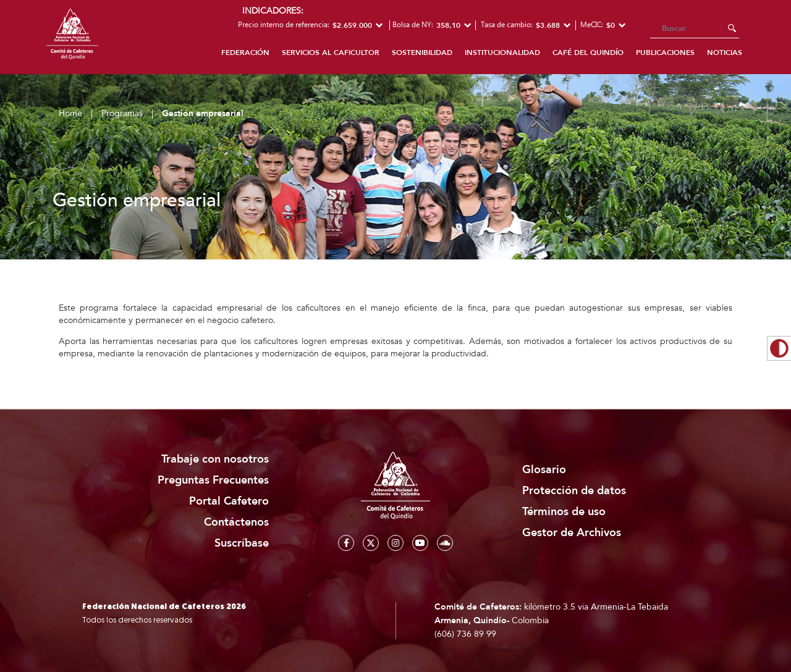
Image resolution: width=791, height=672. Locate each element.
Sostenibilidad (422, 52)
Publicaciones (665, 52)
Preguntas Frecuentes (213, 480)
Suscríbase (242, 543)
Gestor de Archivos (572, 533)
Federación (245, 52)
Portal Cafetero (229, 501)
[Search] (695, 29)
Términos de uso (564, 512)
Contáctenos (236, 522)
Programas (122, 113)
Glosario (544, 470)
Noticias (725, 52)
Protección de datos (574, 491)
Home (70, 113)
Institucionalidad (502, 52)
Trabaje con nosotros (215, 459)
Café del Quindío (588, 52)
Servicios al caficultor (331, 52)
